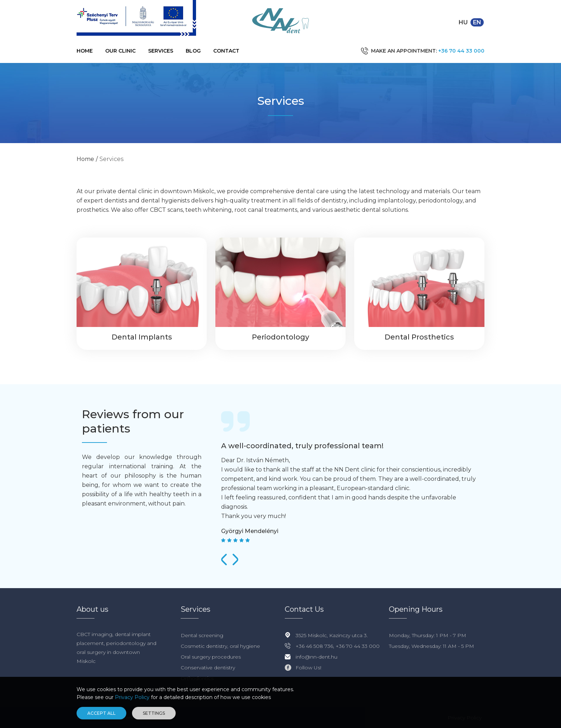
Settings (154, 713)
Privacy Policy (132, 697)
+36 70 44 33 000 (461, 51)
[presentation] (224, 560)
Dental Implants (142, 337)
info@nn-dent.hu (316, 657)
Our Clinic (120, 51)
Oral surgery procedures (211, 657)
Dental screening (202, 635)
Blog (193, 51)
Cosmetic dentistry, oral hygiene (220, 646)
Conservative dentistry (208, 668)
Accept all (101, 713)
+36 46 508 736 (314, 646)
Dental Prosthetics (419, 337)
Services (161, 51)
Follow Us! (308, 668)
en (477, 22)
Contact (226, 51)
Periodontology (280, 337)
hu (463, 22)
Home (85, 51)
